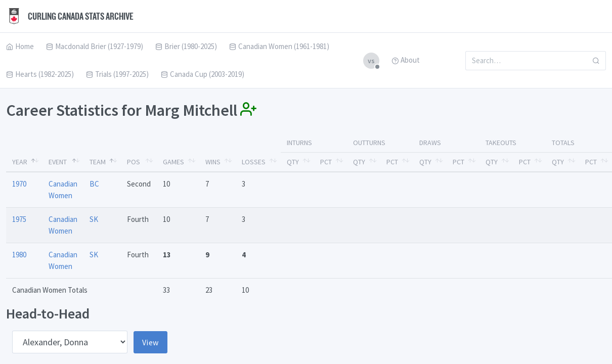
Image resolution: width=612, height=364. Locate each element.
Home (20, 46)
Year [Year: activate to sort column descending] (20, 162)
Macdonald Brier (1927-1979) (95, 46)
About (406, 60)
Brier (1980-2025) (186, 46)
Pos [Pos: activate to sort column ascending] (134, 162)
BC (94, 184)
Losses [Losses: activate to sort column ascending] (254, 162)
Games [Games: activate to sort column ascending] (173, 162)
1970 (19, 184)
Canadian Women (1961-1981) (279, 46)
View (150, 342)
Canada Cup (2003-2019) (203, 74)
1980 (19, 255)
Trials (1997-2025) (117, 74)
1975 (19, 219)
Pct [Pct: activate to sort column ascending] (326, 162)
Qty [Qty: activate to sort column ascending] (293, 162)
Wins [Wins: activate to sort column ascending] (213, 162)
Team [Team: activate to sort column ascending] (98, 162)
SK (94, 219)
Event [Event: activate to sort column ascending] (58, 162)
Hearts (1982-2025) (40, 74)
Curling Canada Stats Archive (70, 16)
